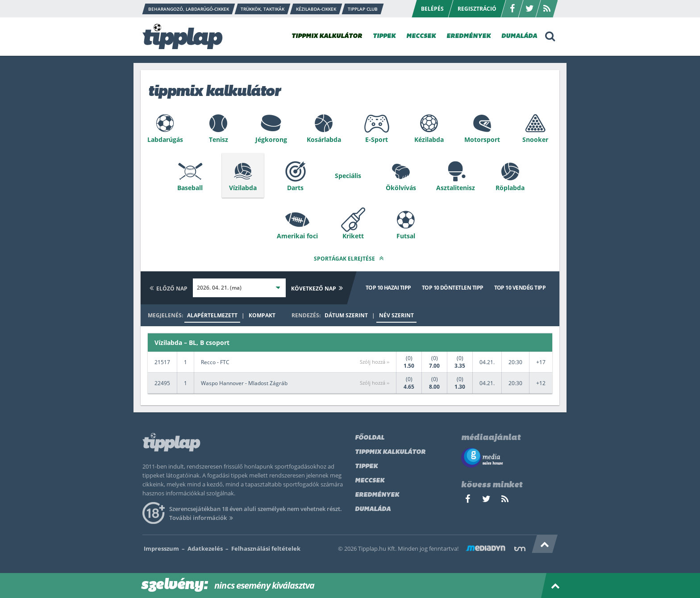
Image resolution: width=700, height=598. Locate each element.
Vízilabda (243, 188)
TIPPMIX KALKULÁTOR (327, 36)
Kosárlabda (324, 139)
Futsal (406, 236)
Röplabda (510, 188)
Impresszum (161, 548)
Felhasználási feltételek (266, 548)
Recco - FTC (215, 362)
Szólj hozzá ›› (375, 362)
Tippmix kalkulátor (390, 452)
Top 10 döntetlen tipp (453, 288)
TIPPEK (384, 36)
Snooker (535, 139)
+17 (541, 362)
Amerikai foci (297, 236)
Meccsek (370, 481)
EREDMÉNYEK (469, 36)
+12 (541, 383)
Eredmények (377, 495)
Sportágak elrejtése (350, 258)
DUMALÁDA (519, 36)
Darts (295, 188)
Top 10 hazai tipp (388, 288)
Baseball (190, 188)
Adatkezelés (205, 548)
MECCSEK (421, 36)
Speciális (348, 176)
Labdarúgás (165, 139)
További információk (202, 518)
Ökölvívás (401, 188)
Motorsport (482, 139)
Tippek (366, 467)
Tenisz (219, 139)
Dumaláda (373, 509)
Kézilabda (429, 139)
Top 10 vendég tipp (520, 288)
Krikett (353, 236)
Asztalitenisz (456, 188)
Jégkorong (271, 139)
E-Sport (377, 139)
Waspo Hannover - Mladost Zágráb (244, 383)
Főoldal (370, 438)
